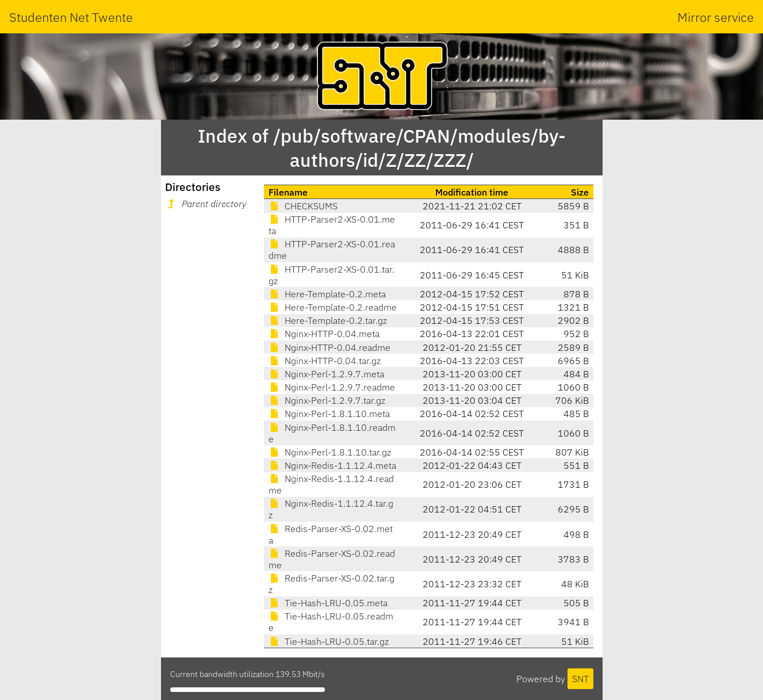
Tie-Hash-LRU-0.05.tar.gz (329, 641)
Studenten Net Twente (71, 17)
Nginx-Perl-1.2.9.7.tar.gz (327, 400)
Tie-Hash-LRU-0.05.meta (328, 603)
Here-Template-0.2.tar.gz (328, 320)
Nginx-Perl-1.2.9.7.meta (326, 374)
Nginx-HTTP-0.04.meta (324, 334)
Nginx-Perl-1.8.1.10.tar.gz (330, 452)
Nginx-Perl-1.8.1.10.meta (329, 414)
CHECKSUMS (303, 206)
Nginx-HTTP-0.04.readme (329, 347)
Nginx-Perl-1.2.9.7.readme (332, 387)
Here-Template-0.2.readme (333, 307)
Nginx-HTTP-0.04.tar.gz (325, 361)
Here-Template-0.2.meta (327, 294)
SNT (580, 679)
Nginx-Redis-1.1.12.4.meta (332, 465)
